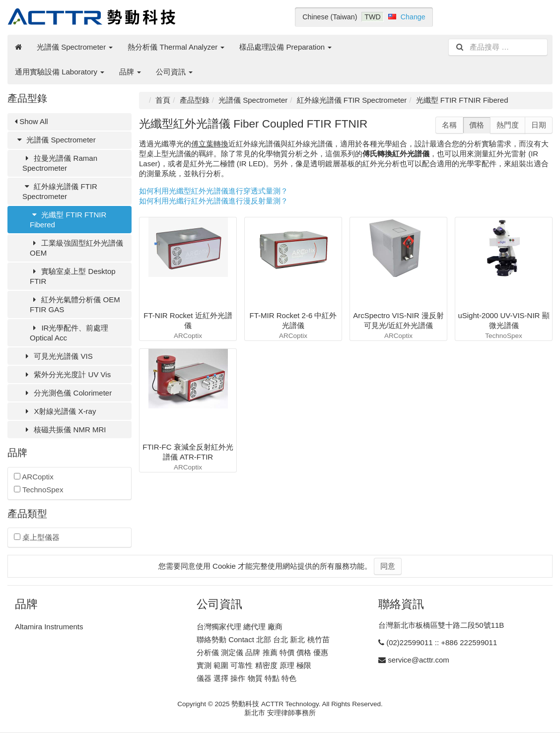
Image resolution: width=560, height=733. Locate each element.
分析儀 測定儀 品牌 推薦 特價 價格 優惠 (262, 652)
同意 (388, 566)
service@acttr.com (419, 660)
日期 (539, 125)
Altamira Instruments (49, 627)
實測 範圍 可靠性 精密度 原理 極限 (254, 665)
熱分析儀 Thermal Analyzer (176, 47)
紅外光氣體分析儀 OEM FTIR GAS (75, 304)
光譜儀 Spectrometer (75, 47)
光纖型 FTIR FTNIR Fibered (68, 220)
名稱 (449, 125)
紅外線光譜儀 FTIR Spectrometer (60, 191)
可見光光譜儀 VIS (58, 356)
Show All (32, 121)
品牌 (130, 72)
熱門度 (508, 125)
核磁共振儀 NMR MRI (64, 430)
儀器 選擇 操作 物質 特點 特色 (246, 678)
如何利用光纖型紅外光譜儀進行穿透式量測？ (213, 191)
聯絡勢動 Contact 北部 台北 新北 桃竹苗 (263, 639)
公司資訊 (174, 72)
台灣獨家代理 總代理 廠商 (240, 627)
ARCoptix (34, 477)
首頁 (163, 100)
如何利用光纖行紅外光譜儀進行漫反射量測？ (213, 201)
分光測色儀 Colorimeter (67, 393)
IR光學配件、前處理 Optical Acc (69, 333)
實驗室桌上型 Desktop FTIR (73, 276)
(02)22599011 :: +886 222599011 (442, 642)
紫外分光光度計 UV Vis (67, 374)
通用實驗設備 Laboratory (60, 72)
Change (413, 17)
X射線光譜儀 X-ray (59, 411)
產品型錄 (195, 100)
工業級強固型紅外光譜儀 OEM (76, 248)
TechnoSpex (38, 490)
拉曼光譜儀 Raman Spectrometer (60, 163)
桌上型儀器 (37, 537)
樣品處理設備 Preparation (285, 47)
